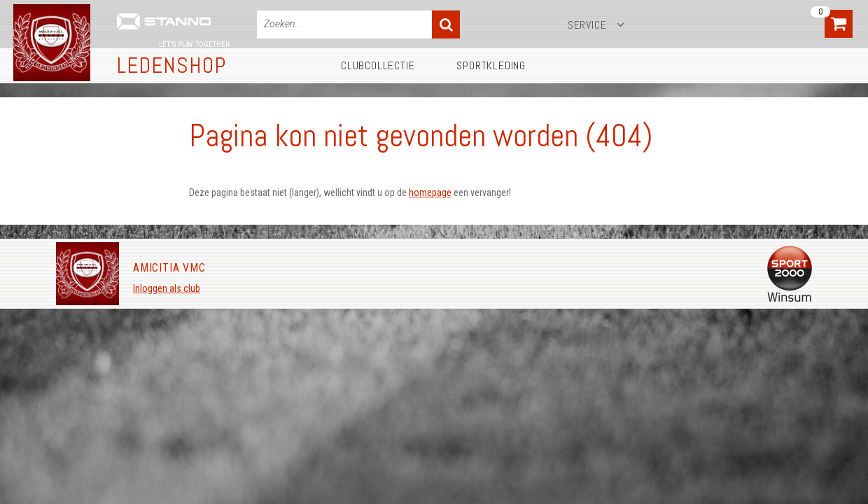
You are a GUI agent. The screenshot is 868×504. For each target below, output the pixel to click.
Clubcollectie (378, 65)
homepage (430, 192)
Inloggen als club (167, 288)
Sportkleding (491, 65)
